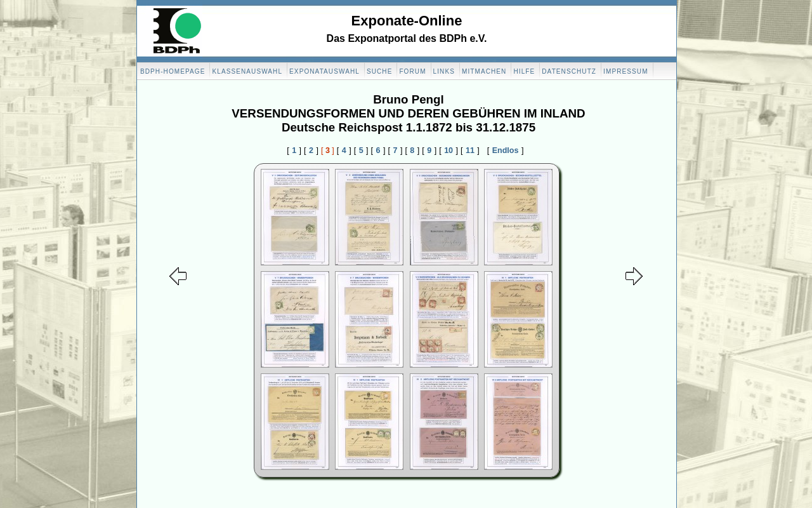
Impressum (625, 71)
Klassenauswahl (247, 71)
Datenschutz (569, 71)
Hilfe (524, 71)
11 (470, 150)
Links (444, 71)
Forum (412, 71)
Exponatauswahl (324, 71)
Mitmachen (484, 71)
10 (449, 150)
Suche (380, 71)
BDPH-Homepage (173, 71)
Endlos (506, 150)
